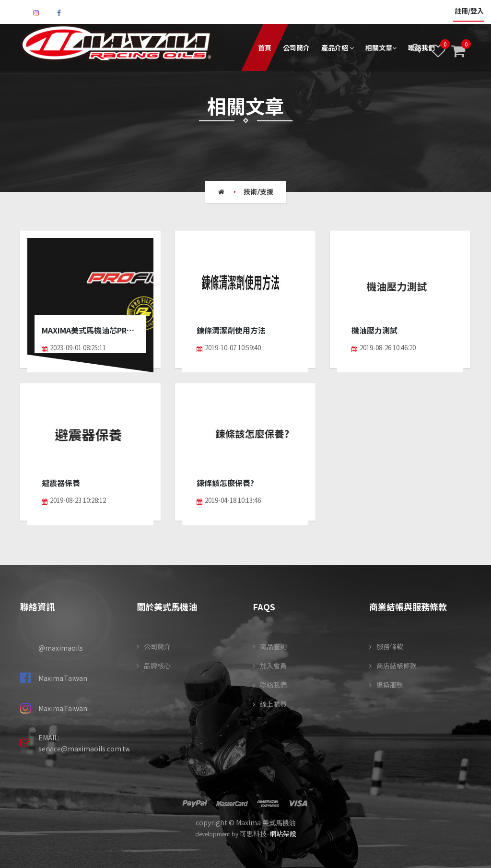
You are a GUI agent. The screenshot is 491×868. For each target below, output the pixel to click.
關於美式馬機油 (167, 606)
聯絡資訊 (37, 606)
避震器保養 (61, 483)
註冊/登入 (468, 12)
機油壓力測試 (374, 331)
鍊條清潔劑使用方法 (231, 331)
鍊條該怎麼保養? (225, 483)
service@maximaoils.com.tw (84, 749)
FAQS (264, 606)
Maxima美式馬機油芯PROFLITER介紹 (90, 331)
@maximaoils (61, 648)
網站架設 (283, 833)
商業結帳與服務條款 (408, 606)
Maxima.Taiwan (63, 678)
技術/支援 (258, 192)
